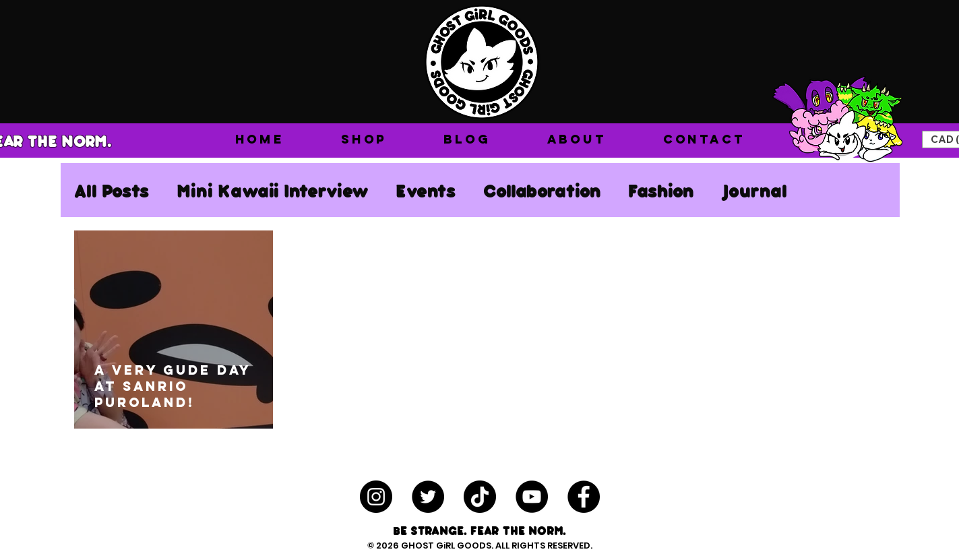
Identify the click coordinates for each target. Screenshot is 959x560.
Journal (754, 190)
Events (426, 190)
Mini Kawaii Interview (273, 190)
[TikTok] (480, 497)
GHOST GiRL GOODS (446, 546)
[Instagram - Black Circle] (376, 497)
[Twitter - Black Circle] (428, 497)
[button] (364, 139)
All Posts (112, 190)
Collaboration (542, 190)
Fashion (661, 190)
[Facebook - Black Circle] (584, 497)
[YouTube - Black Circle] (532, 497)
